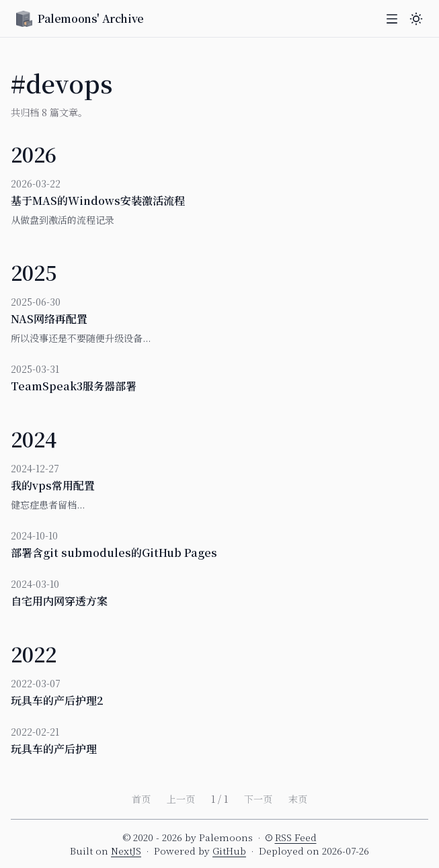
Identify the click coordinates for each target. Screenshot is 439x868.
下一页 (258, 799)
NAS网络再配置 (49, 319)
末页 (298, 799)
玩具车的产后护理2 (57, 700)
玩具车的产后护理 (54, 749)
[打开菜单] (392, 19)
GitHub (229, 851)
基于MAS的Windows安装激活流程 (98, 201)
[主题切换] (416, 19)
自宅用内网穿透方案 (59, 601)
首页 (141, 799)
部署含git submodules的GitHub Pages (114, 553)
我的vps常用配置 (53, 485)
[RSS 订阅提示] (269, 838)
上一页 (181, 799)
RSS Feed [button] (296, 837)
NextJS (126, 851)
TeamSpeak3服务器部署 (74, 386)
